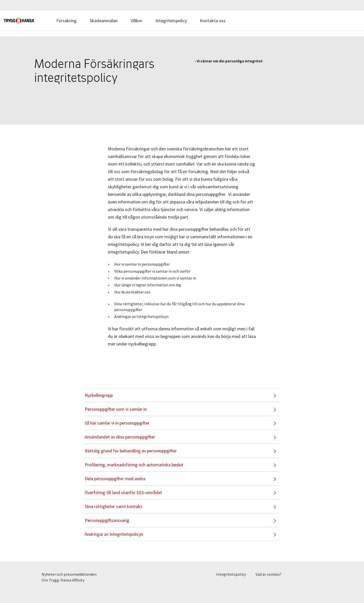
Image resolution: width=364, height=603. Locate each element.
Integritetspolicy (171, 21)
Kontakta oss (213, 21)
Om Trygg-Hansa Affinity (63, 580)
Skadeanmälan (104, 21)
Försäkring (66, 21)
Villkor (136, 21)
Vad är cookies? (269, 574)
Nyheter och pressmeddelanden (69, 574)
